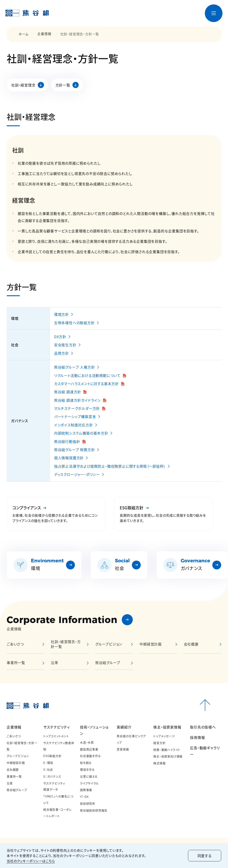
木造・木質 (87, 742)
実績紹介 (124, 727)
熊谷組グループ (17, 790)
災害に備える (89, 776)
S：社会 (48, 769)
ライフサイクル (89, 783)
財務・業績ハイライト (167, 750)
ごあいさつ (14, 736)
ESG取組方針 (52, 756)
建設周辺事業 (89, 749)
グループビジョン (18, 756)
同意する (204, 856)
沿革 (10, 783)
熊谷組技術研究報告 (94, 810)
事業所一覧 (14, 776)
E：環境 (48, 763)
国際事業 (86, 790)
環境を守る (87, 769)
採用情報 (197, 737)
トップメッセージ (164, 736)
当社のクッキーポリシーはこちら (31, 861)
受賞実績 (123, 749)
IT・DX (84, 797)
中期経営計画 (151, 644)
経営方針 (159, 743)
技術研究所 (88, 803)
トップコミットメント (56, 736)
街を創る (86, 763)
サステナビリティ (56, 727)
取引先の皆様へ (203, 727)
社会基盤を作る (90, 756)
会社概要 (13, 769)
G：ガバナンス (52, 776)
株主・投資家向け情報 (168, 756)
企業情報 (44, 34)
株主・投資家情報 (167, 727)
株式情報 (159, 763)
